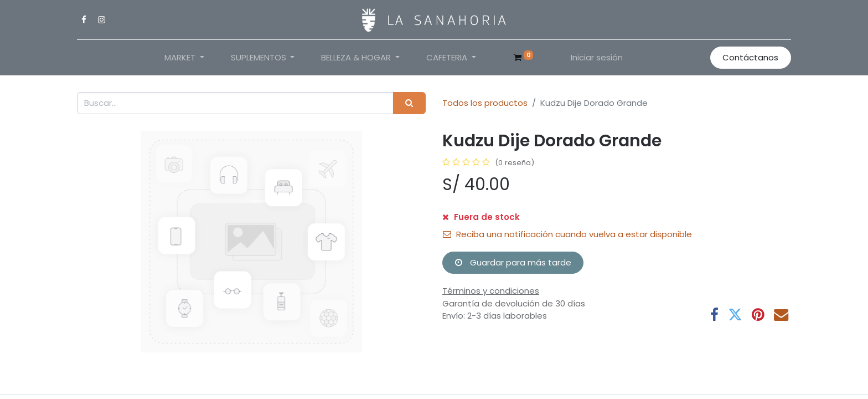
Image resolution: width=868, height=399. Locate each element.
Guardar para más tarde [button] (513, 262)
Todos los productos (485, 103)
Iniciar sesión (597, 57)
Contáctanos (750, 57)
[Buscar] (409, 103)
